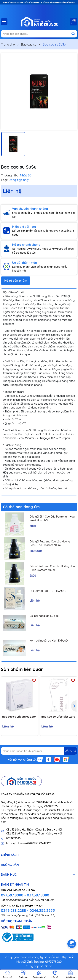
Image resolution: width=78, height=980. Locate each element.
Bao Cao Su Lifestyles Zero (58, 717)
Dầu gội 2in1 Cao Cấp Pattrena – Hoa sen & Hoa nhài (52, 518)
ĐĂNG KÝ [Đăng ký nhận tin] (71, 751)
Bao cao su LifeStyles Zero (19, 717)
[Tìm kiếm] (73, 34)
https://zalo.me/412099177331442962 (28, 843)
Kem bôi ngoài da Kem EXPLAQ (49, 641)
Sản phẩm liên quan (22, 669)
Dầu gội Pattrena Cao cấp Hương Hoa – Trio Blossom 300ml (50, 543)
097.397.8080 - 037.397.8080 (25, 895)
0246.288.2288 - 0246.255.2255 (28, 910)
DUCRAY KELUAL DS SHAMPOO (48, 591)
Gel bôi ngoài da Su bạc (44, 616)
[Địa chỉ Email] (39, 751)
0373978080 (13, 838)
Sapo (49, 966)
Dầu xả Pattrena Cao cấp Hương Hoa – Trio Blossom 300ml (52, 568)
